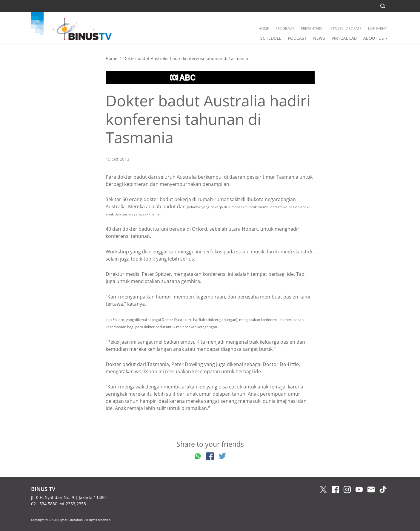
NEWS (319, 38)
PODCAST (297, 38)
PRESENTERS (311, 29)
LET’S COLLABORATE (345, 29)
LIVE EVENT (377, 29)
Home (111, 58)
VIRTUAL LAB (344, 38)
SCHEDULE (271, 38)
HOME (264, 29)
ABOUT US (374, 38)
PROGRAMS (285, 29)
